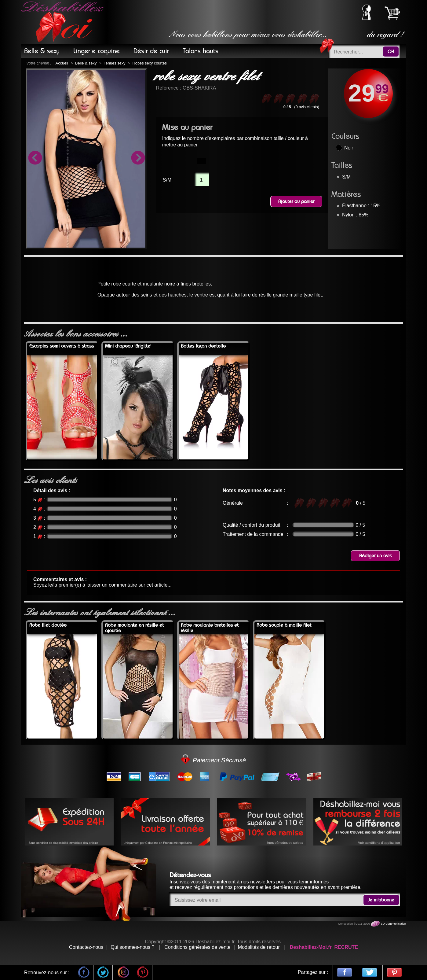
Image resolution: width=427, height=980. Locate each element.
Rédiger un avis (375, 556)
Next (138, 159)
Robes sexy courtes (150, 63)
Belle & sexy (86, 63)
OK (391, 52)
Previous (35, 159)
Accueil (62, 63)
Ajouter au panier (296, 201)
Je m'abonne (381, 900)
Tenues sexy (114, 63)
